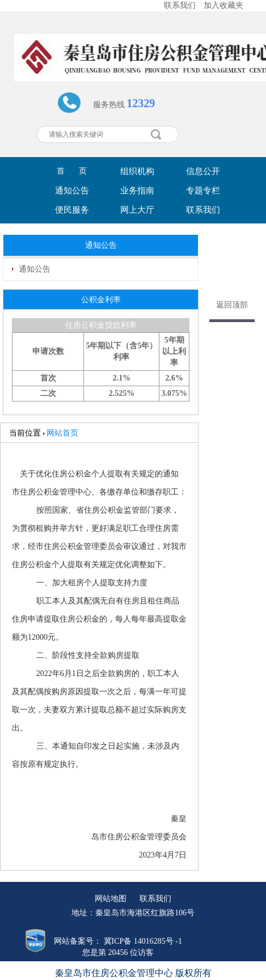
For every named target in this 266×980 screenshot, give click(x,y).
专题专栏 (203, 191)
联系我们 (180, 5)
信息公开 (203, 171)
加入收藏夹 (223, 5)
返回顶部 (232, 305)
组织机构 (137, 171)
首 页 (72, 171)
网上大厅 (137, 210)
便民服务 (72, 210)
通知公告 (72, 191)
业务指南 (137, 191)
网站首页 (62, 433)
